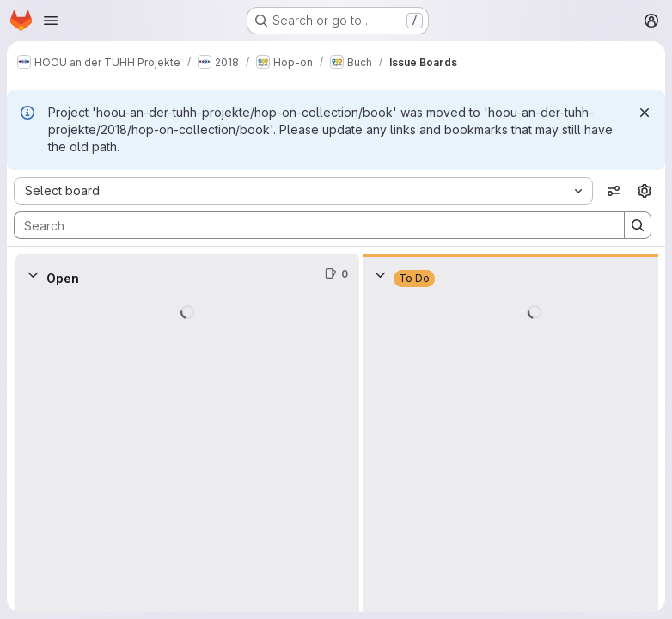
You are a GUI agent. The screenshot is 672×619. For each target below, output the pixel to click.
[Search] (311, 225)
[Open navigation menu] (51, 21)
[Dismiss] (645, 113)
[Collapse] (33, 274)
